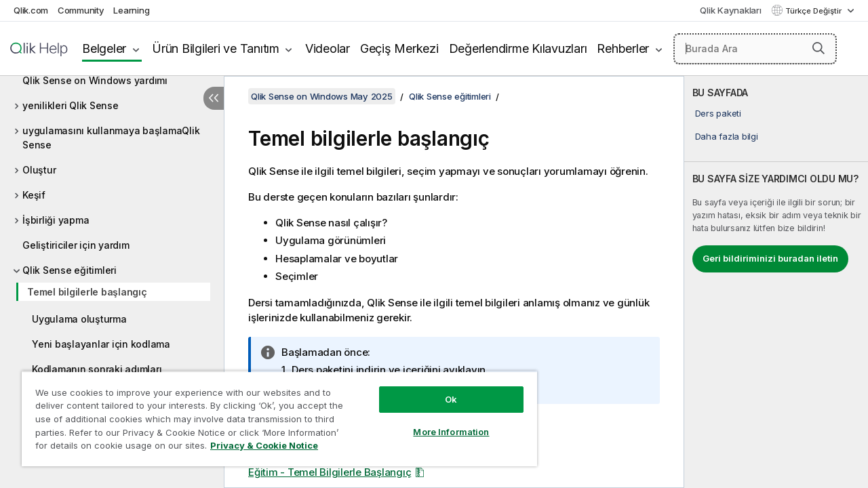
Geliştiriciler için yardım (76, 245)
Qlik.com (31, 10)
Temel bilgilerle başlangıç (87, 292)
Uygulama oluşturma (79, 319)
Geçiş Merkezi (399, 48)
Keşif (34, 195)
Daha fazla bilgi (727, 136)
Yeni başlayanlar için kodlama (101, 344)
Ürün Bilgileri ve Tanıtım (216, 48)
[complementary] (776, 282)
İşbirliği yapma (56, 220)
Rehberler (623, 48)
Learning (131, 10)
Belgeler (104, 48)
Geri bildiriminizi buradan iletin (770, 258)
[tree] (112, 249)
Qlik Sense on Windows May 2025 (322, 96)
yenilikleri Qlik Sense (71, 105)
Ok (441, 389)
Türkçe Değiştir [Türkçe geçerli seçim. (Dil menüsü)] (814, 11)
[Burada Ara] (755, 49)
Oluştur (39, 170)
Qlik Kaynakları (730, 10)
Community (81, 10)
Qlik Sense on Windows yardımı (95, 80)
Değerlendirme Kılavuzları (518, 48)
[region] (273, 413)
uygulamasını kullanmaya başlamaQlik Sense (111, 138)
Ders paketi (718, 113)
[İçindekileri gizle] (214, 98)
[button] (818, 48)
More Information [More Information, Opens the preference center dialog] (441, 422)
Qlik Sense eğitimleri (70, 270)
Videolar (328, 48)
